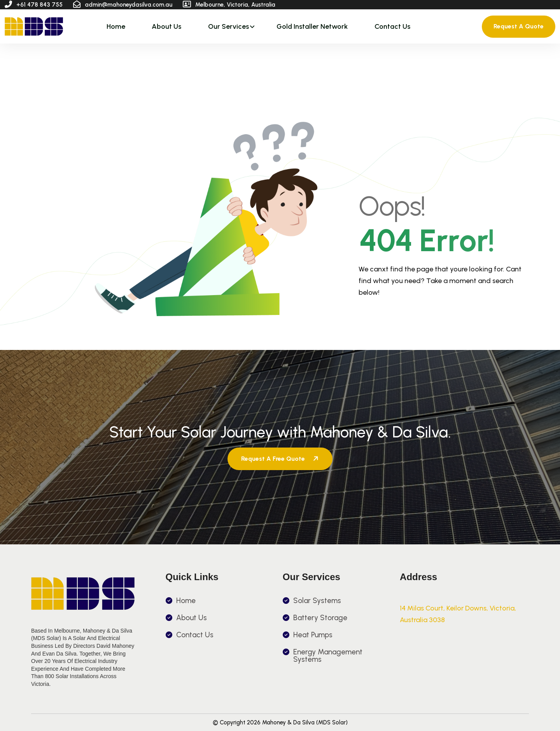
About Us (166, 26)
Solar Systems (317, 601)
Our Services (228, 26)
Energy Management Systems (328, 656)
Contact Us (392, 26)
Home (116, 26)
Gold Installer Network (312, 26)
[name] (34, 26)
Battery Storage (320, 618)
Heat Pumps (313, 635)
